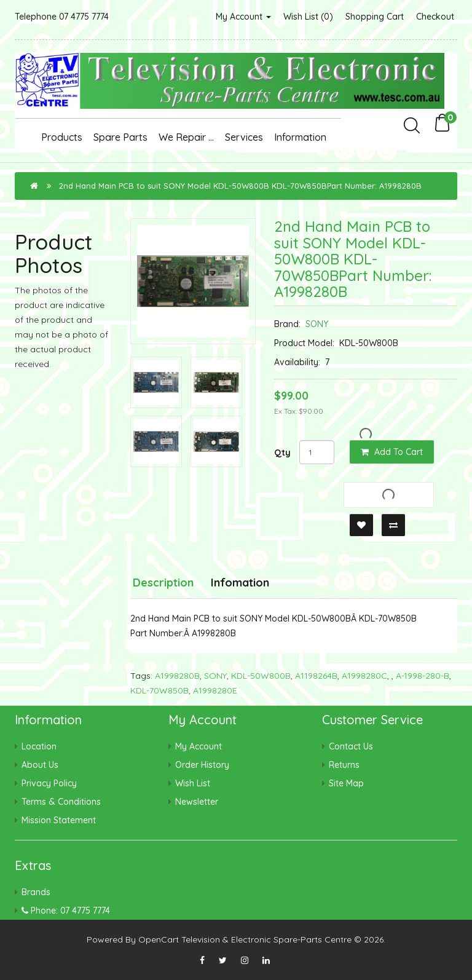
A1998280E (215, 690)
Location (39, 746)
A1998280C (364, 676)
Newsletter (197, 802)
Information (300, 137)
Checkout (435, 17)
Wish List (193, 783)
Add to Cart (392, 452)
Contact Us (351, 746)
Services (244, 137)
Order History (202, 765)
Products (62, 137)
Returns (344, 765)
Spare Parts (120, 137)
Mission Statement (59, 820)
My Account (243, 17)
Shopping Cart (375, 17)
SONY (317, 324)
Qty (282, 452)
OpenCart (159, 939)
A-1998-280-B (423, 676)
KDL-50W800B (261, 676)
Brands (36, 892)
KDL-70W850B (159, 690)
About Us (40, 765)
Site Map (346, 783)
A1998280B (177, 676)
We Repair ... (186, 137)
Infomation (240, 583)
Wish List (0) (308, 17)
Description (163, 583)
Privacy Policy (49, 783)
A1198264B (316, 676)
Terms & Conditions (61, 802)
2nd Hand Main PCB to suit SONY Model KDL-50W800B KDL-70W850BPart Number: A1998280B (240, 186)
